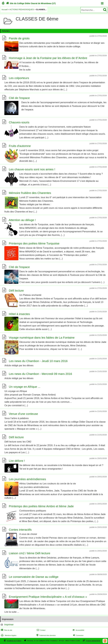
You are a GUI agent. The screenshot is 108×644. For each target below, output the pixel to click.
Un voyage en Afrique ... (25, 387)
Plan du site (6, 630)
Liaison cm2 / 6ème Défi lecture (30, 553)
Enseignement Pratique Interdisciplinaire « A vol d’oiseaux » (48, 597)
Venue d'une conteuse (23, 414)
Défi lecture (16, 291)
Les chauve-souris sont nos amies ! (32, 169)
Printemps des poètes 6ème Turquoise (34, 243)
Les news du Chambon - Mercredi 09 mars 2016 (40, 374)
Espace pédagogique (93, 641)
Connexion (78, 635)
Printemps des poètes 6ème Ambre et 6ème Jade (41, 506)
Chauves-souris (19, 122)
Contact (41, 630)
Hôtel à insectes (19, 314)
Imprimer (9, 625)
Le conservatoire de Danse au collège (34, 577)
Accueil (5, 10)
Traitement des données (46, 635)
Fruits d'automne (20, 146)
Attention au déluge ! (22, 220)
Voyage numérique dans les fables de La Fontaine (42, 338)
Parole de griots (19, 38)
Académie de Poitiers (14, 641)
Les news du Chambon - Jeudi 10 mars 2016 (38, 361)
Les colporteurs (19, 78)
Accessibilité (78, 630)
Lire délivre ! (17, 461)
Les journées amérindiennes (27, 479)
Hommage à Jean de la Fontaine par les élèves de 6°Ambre (48, 58)
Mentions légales (8, 635)
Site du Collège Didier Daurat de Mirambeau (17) (31, 3)
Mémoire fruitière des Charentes (30, 193)
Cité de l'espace (19, 98)
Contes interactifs (20, 530)
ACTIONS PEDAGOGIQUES (22, 10)
